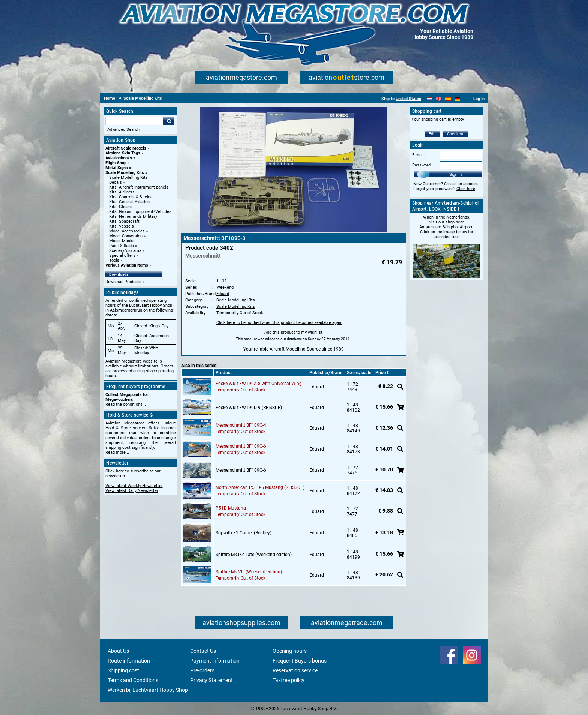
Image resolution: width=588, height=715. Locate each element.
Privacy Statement (211, 680)
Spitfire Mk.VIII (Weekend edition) (249, 572)
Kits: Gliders (121, 207)
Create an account (461, 184)
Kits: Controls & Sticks (130, 197)
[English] (439, 99)
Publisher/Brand (326, 373)
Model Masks (122, 241)
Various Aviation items (127, 265)
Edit (432, 134)
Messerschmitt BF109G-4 (241, 425)
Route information (129, 661)
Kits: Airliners (122, 192)
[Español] (448, 99)
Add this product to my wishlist (293, 332)
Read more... (117, 452)
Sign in (456, 174)
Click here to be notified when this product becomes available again (279, 323)
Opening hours (290, 651)
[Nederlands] (430, 99)
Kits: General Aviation (129, 202)
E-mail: (418, 155)
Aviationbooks (119, 158)
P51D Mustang (231, 508)
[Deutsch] (457, 99)
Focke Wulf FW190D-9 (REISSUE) (249, 408)
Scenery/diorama (125, 251)
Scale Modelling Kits (125, 173)
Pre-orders (202, 670)
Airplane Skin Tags (123, 153)
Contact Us (203, 651)
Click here (466, 189)
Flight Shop (116, 163)
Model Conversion (126, 236)
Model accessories (127, 231)
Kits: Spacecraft (124, 221)
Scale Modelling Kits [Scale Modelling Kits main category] (128, 178)
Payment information (215, 661)
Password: (422, 165)
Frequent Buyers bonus (300, 661)
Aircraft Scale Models (126, 148)
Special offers (122, 256)
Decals (115, 182)
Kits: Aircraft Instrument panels (139, 187)
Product (224, 373)
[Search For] (134, 121)
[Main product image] (294, 231)
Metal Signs (117, 168)
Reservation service (295, 670)
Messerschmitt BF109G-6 (241, 446)
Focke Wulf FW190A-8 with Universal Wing (259, 384)
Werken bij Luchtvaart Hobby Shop (148, 690)
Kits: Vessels (121, 226)
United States (408, 99)
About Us (118, 651)
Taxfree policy (289, 680)
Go (169, 121)
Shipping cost (123, 670)
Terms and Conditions (133, 680)
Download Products (123, 282)
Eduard (223, 294)
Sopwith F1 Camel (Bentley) (244, 533)
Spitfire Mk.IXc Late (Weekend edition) (254, 555)
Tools (114, 260)
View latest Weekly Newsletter (134, 486)
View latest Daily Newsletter (132, 491)
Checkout (456, 134)
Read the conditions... (126, 404)
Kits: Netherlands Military (133, 217)
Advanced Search (123, 130)
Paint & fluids (121, 246)
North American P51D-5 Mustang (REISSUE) (260, 487)
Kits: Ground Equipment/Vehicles (140, 212)
